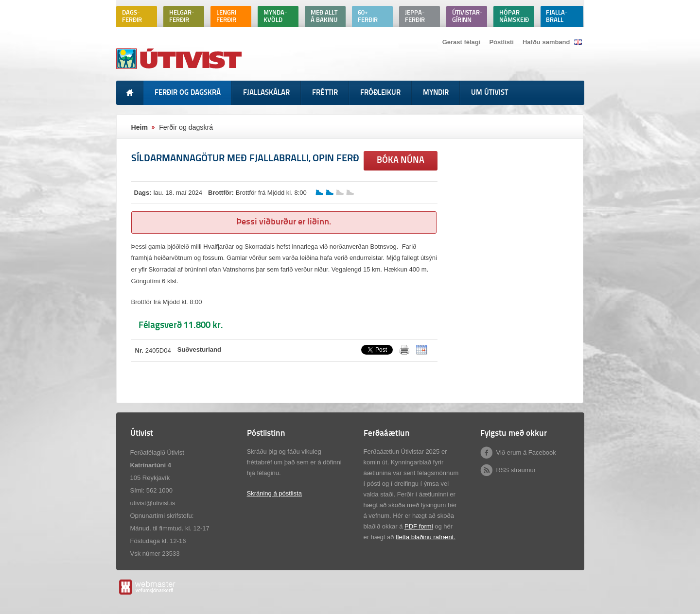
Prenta (404, 350)
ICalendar (422, 350)
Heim (140, 127)
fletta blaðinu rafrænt (425, 537)
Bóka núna (401, 161)
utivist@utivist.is (153, 503)
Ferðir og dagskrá (186, 127)
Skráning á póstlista (274, 493)
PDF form (418, 526)
